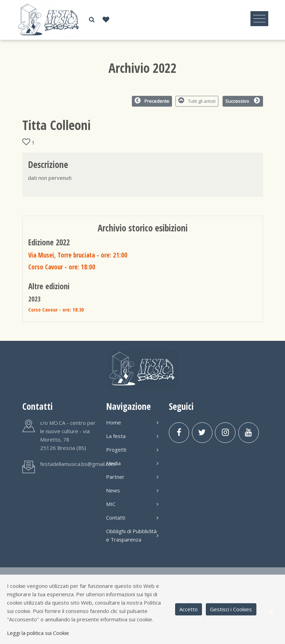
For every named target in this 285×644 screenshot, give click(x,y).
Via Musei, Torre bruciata (78, 255)
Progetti (132, 450)
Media (132, 463)
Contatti (132, 517)
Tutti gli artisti (197, 101)
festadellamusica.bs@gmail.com (78, 464)
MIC (132, 504)
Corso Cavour (62, 267)
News (132, 490)
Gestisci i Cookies (231, 609)
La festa (132, 436)
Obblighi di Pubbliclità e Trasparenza (132, 535)
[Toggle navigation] (259, 19)
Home (132, 422)
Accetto (189, 609)
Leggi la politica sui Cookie (38, 633)
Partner (132, 477)
